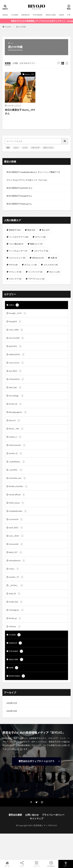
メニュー (37, 864)
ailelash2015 (17, 354)
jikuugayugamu (18, 412)
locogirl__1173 (18, 313)
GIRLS (5, 15)
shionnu (15, 627)
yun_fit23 (15, 371)
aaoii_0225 (16, 528)
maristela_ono (18, 478)
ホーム (7, 864)
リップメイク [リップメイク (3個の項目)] (35, 272)
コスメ (16, 148)
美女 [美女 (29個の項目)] (31, 230)
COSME (15, 15)
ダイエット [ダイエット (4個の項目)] (30, 265)
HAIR (61, 15)
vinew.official (17, 495)
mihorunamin (17, 445)
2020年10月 (12, 711)
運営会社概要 (15, 815)
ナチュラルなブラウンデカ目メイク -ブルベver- (27, 180)
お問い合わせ (32, 815)
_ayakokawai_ (17, 462)
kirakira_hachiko (18, 486)
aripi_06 (15, 594)
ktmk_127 (16, 552)
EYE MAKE (38, 15)
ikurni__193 (29, 74)
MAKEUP (26, 15)
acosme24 (16, 519)
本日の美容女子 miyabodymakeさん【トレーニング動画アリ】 (33, 172)
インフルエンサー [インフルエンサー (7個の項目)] (18, 251)
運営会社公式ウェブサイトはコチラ (36, 761)
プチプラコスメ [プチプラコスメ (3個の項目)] (36, 279)
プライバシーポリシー (53, 815)
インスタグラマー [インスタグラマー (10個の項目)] (19, 237)
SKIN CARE (51, 15)
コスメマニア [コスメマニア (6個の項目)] (41, 251)
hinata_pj (15, 618)
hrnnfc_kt (16, 404)
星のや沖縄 (21, 27)
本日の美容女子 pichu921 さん (19, 188)
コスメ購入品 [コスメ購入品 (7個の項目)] (16, 244)
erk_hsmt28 (17, 338)
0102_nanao (17, 503)
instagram (51, 864)
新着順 (8, 63)
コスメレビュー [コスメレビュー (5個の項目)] (17, 258)
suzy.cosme (17, 363)
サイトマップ (36, 818)
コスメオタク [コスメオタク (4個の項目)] (51, 265)
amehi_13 (16, 453)
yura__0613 (16, 536)
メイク (25, 148)
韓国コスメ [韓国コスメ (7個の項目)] (36, 244)
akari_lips (15, 387)
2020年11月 (12, 703)
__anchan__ (16, 585)
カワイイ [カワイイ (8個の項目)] (40, 237)
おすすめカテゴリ (27, 63)
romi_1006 (16, 330)
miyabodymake (18, 511)
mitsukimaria (17, 561)
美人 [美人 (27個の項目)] (46, 230)
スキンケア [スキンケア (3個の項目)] (15, 279)
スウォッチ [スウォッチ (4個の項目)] (15, 272)
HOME (8, 27)
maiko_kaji (16, 602)
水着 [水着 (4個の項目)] (54, 258)
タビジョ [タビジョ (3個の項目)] (54, 272)
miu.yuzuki (16, 544)
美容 (8, 148)
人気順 (15, 63)
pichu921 (15, 346)
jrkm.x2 (15, 420)
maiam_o (15, 437)
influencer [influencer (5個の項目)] (38, 258)
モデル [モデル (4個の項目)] (13, 265)
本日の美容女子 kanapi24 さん (19, 196)
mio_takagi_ (16, 396)
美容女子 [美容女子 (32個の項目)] (15, 230)
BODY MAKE (17, 676)
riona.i (14, 569)
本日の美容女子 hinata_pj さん (19, 204)
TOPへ (66, 864)
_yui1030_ (16, 470)
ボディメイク (48, 148)
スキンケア (35, 148)
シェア (22, 864)
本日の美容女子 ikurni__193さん (20, 112)
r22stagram (16, 610)
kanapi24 (15, 321)
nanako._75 (16, 577)
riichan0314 (17, 379)
